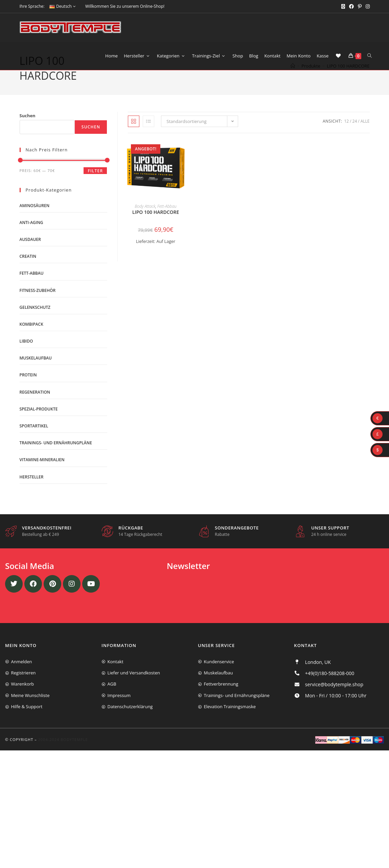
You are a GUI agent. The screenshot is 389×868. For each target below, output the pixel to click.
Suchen (28, 129)
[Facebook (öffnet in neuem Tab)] (351, 6)
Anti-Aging (31, 236)
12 (346, 134)
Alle (365, 134)
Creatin (28, 269)
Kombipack (31, 337)
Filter (95, 184)
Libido (26, 354)
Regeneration (35, 405)
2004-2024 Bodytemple (63, 753)
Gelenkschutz (35, 320)
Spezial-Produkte (39, 422)
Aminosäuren (35, 219)
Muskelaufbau (36, 371)
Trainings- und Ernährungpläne (56, 456)
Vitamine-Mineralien (42, 473)
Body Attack (145, 220)
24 (355, 134)
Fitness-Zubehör (38, 304)
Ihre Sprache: (32, 6)
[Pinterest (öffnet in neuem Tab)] (360, 6)
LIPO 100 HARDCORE (348, 87)
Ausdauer (30, 253)
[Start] (293, 87)
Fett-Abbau (167, 220)
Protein (28, 388)
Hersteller (32, 490)
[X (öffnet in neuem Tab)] (343, 6)
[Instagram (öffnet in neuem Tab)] (367, 6)
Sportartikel (34, 439)
